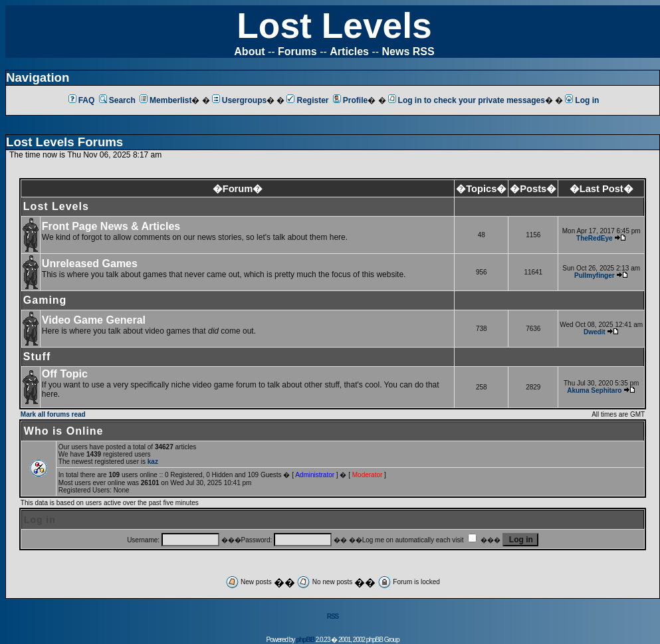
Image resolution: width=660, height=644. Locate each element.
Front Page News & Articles (111, 226)
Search (117, 100)
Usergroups (239, 100)
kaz (153, 462)
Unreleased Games (90, 264)
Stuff (37, 357)
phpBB (305, 640)
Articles (349, 52)
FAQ (82, 100)
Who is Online (64, 431)
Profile (350, 100)
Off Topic (65, 374)
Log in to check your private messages (467, 100)
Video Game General (94, 320)
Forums (297, 52)
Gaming (45, 300)
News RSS (408, 52)
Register (307, 100)
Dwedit (595, 332)
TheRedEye (594, 238)
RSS (333, 616)
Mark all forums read (53, 414)
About (249, 52)
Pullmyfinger (595, 275)
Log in (582, 100)
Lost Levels (334, 26)
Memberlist (165, 100)
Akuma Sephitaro (594, 390)
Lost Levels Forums (64, 142)
